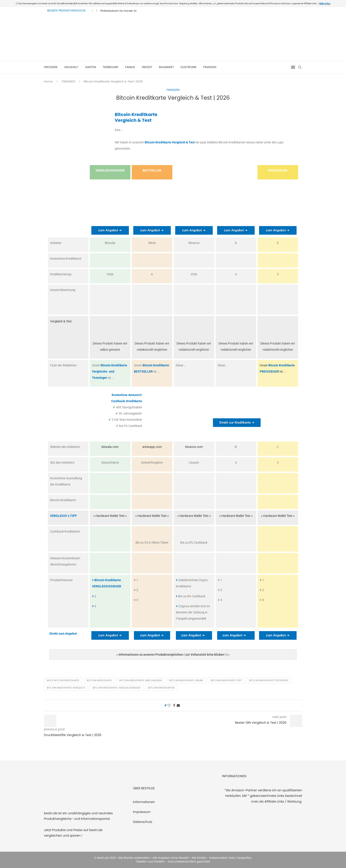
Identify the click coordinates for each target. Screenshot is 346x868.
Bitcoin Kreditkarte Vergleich (66, 688)
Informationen (144, 802)
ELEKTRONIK (189, 67)
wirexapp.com (152, 447)
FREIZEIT (147, 67)
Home (48, 81)
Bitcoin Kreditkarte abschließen (141, 680)
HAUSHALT (71, 67)
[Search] (300, 67)
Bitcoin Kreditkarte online (186, 680)
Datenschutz (143, 822)
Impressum (142, 812)
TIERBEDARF (111, 67)
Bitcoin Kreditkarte (99, 680)
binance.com (194, 447)
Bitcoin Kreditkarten (161, 688)
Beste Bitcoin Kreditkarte (63, 680)
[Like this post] (169, 705)
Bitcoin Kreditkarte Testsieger (269, 680)
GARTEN (90, 67)
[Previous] (92, 11)
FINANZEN (210, 67)
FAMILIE (130, 67)
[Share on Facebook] (174, 705)
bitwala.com (110, 447)
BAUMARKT (166, 67)
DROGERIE (51, 67)
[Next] (97, 11)
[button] (173, 655)
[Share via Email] (178, 705)
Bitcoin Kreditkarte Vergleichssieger (117, 688)
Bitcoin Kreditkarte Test (226, 680)
